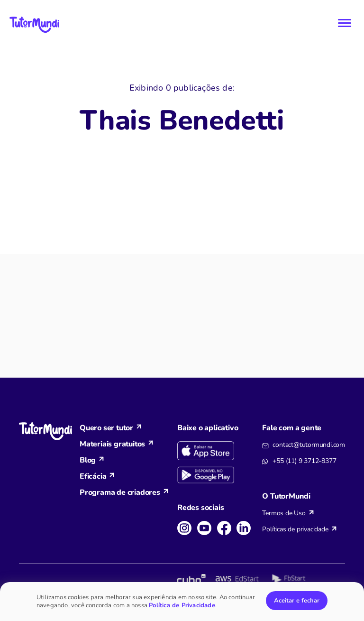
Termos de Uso (284, 513)
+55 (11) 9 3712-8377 (304, 461)
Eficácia (93, 476)
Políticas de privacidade (295, 529)
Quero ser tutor (106, 428)
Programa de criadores (120, 492)
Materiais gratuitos (112, 444)
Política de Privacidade (182, 605)
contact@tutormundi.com (309, 445)
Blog (88, 460)
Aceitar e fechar (297, 601)
